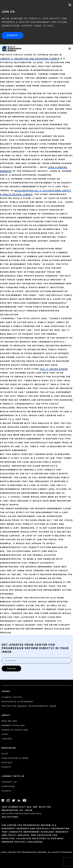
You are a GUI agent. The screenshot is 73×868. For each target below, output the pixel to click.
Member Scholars (13, 726)
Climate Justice (12, 697)
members (6, 171)
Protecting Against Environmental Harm (29, 706)
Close (70, 5)
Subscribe (11, 669)
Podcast (7, 763)
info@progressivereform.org (22, 814)
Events (6, 767)
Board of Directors (15, 730)
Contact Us (9, 782)
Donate (13, 35)
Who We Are (9, 721)
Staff (5, 734)
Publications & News (15, 758)
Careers (7, 739)
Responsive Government (18, 702)
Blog (5, 754)
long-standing (58, 167)
